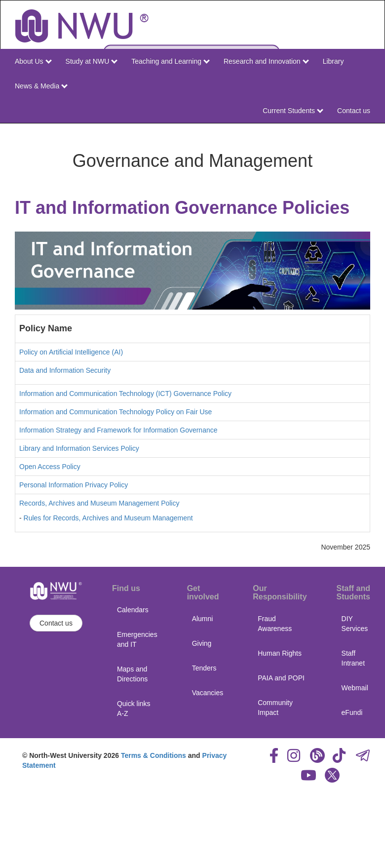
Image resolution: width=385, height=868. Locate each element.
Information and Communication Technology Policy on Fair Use (115, 412)
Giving (202, 643)
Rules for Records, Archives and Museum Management (108, 518)
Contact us (354, 111)
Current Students (293, 111)
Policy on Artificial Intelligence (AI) (71, 352)
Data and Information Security (65, 370)
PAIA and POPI (281, 678)
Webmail (355, 688)
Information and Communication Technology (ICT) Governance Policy (125, 394)
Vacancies (208, 693)
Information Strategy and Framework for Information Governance (118, 430)
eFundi (352, 712)
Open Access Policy (50, 467)
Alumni (203, 619)
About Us (33, 61)
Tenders (204, 668)
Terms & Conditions (154, 755)
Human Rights (280, 653)
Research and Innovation (266, 61)
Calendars (133, 610)
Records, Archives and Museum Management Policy (99, 503)
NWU (364, 132)
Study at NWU (92, 61)
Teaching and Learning (171, 61)
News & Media (41, 86)
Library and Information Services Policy (79, 448)
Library (333, 61)
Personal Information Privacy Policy (74, 485)
